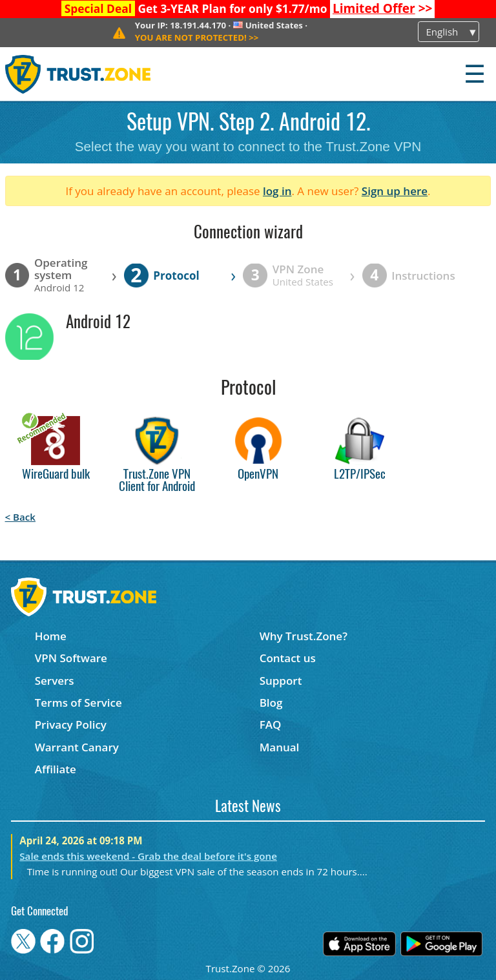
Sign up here (395, 191)
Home (51, 636)
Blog (271, 703)
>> (383, 8)
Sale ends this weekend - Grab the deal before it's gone (148, 856)
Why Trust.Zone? (304, 636)
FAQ (271, 725)
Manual (280, 747)
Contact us (288, 658)
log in (277, 191)
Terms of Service (78, 703)
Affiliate (56, 769)
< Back (20, 517)
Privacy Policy (71, 725)
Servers (55, 681)
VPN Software (71, 658)
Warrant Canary (77, 747)
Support (281, 681)
